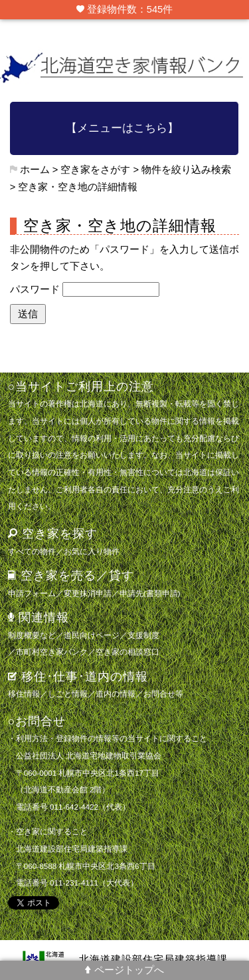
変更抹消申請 (88, 593)
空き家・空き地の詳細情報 (78, 187)
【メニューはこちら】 (122, 128)
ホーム (35, 170)
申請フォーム (32, 593)
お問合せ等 (163, 694)
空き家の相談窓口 (127, 652)
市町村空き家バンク (52, 652)
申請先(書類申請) (150, 593)
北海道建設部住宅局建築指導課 (153, 959)
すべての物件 (32, 551)
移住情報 (24, 694)
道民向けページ (92, 635)
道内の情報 (116, 694)
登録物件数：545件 (125, 9)
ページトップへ (124, 970)
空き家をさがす (95, 170)
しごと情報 (68, 694)
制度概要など (32, 635)
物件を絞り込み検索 (186, 170)
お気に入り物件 (92, 551)
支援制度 (143, 635)
